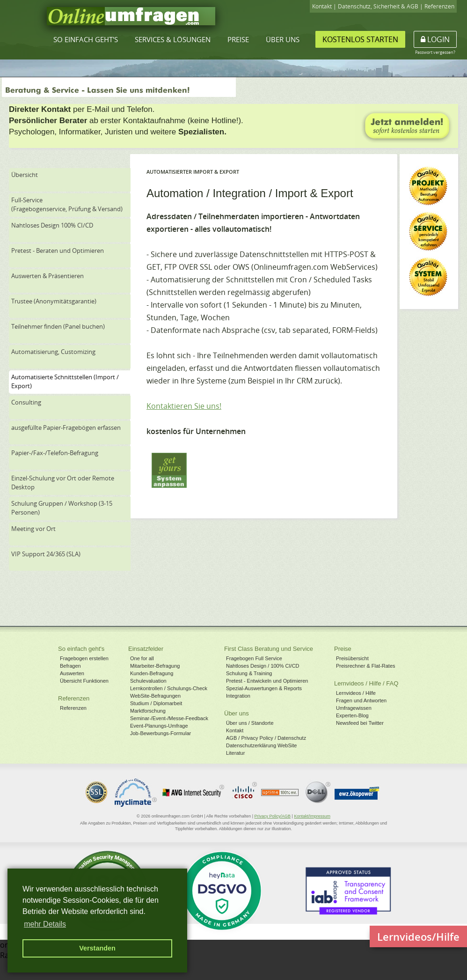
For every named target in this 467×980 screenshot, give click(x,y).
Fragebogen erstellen (84, 658)
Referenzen (439, 6)
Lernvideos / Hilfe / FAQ (366, 683)
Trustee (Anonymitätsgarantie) (54, 301)
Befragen (70, 666)
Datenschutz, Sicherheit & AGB (378, 6)
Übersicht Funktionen (84, 681)
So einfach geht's (86, 39)
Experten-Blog (352, 715)
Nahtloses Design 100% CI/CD (52, 225)
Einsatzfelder (146, 649)
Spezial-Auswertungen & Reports (264, 688)
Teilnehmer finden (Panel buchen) (58, 326)
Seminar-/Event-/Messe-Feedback (169, 718)
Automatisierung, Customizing (53, 352)
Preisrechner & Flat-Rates (366, 666)
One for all (142, 658)
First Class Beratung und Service (269, 649)
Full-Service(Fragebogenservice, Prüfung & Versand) (67, 204)
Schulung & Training (249, 673)
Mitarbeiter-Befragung (155, 666)
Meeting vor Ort (33, 529)
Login (435, 39)
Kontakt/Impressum (312, 816)
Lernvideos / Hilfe (356, 693)
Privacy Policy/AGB (273, 816)
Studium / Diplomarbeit (156, 703)
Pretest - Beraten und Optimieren (58, 251)
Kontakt (322, 6)
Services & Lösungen (173, 39)
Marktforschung (148, 711)
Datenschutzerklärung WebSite (261, 745)
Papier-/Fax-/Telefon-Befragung (55, 453)
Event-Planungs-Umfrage (159, 726)
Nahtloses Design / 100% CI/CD (263, 666)
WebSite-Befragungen (155, 696)
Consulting (26, 402)
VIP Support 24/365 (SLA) (46, 554)
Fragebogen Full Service (254, 658)
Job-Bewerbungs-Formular (161, 733)
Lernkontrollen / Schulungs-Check (169, 688)
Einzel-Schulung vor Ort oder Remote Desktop (63, 483)
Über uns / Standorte (250, 723)
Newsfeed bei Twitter (360, 723)
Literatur (235, 753)
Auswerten (72, 673)
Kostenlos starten (360, 39)
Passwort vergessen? (435, 52)
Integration (238, 696)
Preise (238, 39)
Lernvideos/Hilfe (418, 936)
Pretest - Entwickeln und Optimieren (267, 681)
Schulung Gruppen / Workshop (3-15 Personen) (62, 508)
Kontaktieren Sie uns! (184, 406)
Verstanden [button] (97, 948)
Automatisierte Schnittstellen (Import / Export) (65, 381)
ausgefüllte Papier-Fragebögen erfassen (66, 427)
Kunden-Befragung (152, 673)
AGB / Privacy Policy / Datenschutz (266, 738)
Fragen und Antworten (361, 700)
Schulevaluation (148, 681)
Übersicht (25, 175)
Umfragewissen (354, 708)
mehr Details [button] (45, 924)
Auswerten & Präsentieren (47, 276)
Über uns (283, 39)
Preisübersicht (352, 658)
